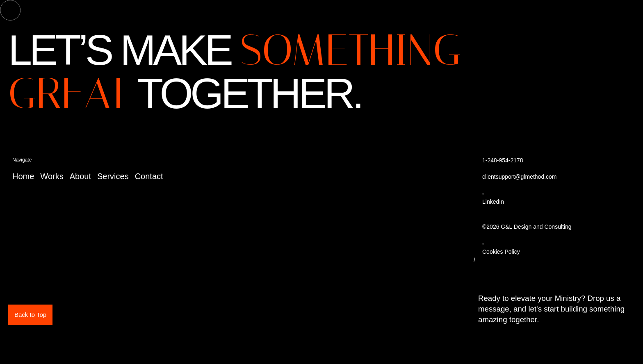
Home (23, 176)
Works (52, 176)
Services (113, 176)
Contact (149, 176)
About (80, 176)
